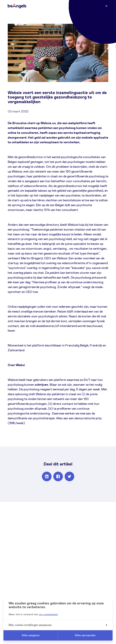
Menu (101, 6)
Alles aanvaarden (85, 635)
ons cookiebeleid (48, 614)
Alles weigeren (31, 635)
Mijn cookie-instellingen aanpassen (58, 625)
